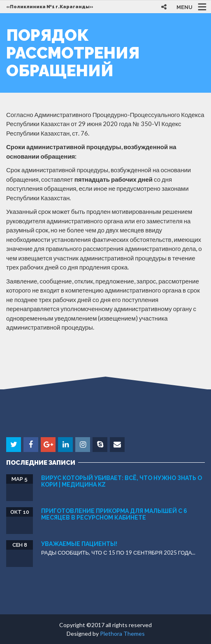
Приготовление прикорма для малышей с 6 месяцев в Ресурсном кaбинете (114, 514)
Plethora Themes (122, 633)
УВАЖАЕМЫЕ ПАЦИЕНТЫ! (79, 544)
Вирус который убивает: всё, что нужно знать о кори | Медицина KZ (122, 481)
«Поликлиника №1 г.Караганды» (50, 7)
